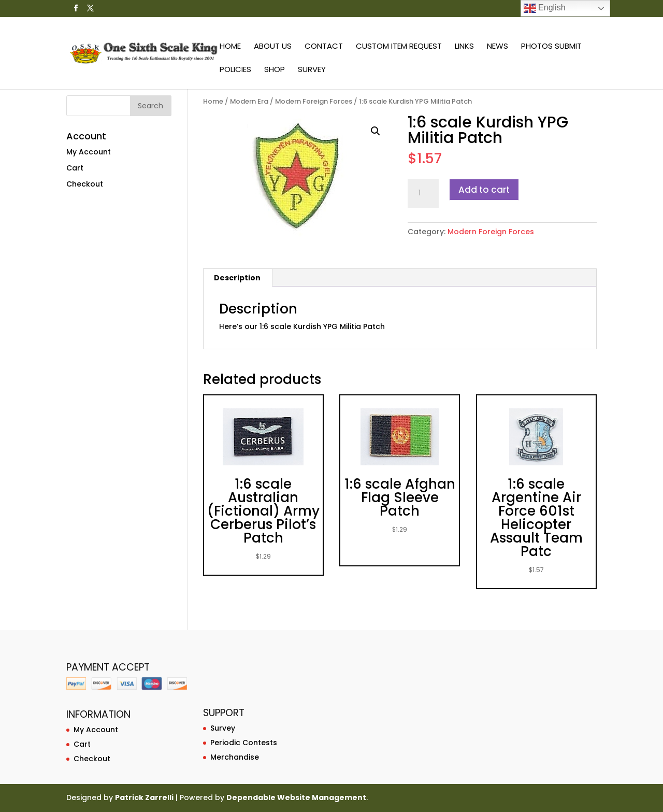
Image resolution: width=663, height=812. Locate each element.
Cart (75, 168)
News (498, 47)
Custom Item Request (399, 47)
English (545, 8)
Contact (324, 47)
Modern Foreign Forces (314, 101)
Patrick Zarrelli (144, 797)
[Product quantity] (423, 193)
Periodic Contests (244, 743)
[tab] (237, 278)
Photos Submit (551, 47)
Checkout (85, 184)
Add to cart (484, 190)
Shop (275, 70)
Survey (312, 70)
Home (230, 47)
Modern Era (249, 101)
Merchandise (235, 757)
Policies (235, 70)
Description (237, 278)
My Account (89, 152)
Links (464, 47)
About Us (273, 47)
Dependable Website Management (296, 797)
